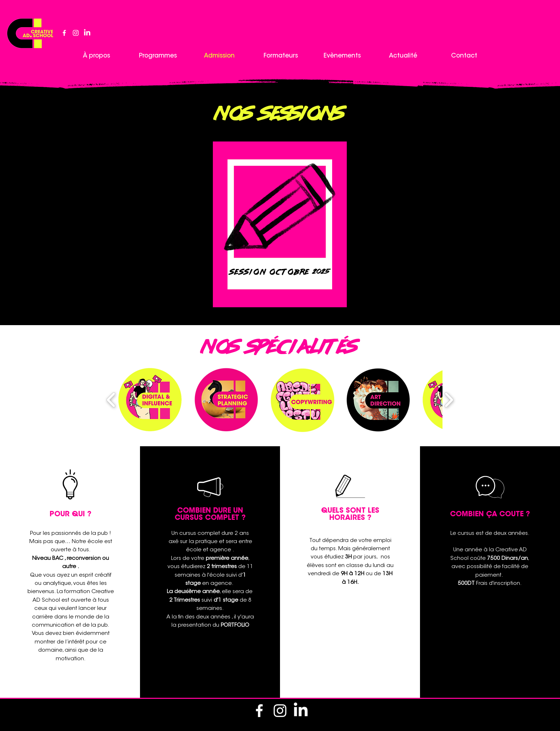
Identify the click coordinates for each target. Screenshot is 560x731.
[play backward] (111, 400)
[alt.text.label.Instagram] (76, 33)
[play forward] (449, 400)
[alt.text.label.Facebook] (64, 33)
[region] (280, 215)
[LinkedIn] (87, 33)
